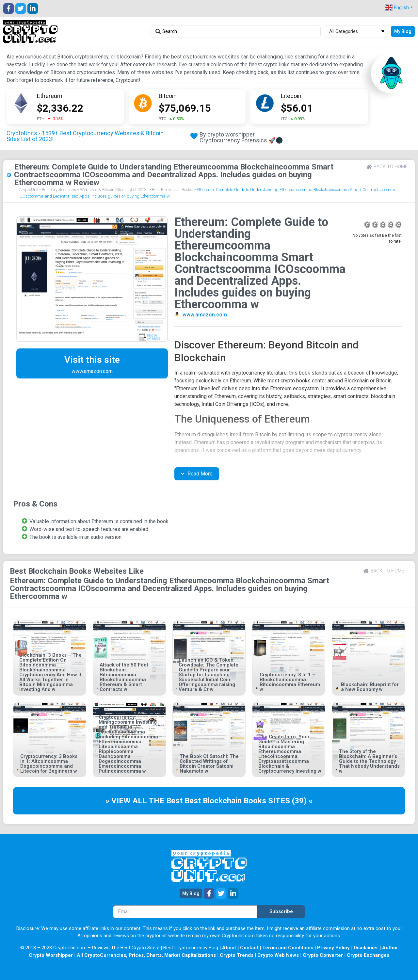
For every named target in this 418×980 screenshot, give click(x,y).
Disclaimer (366, 948)
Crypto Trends (237, 955)
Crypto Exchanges (368, 955)
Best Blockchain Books (172, 190)
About (229, 948)
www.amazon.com (205, 315)
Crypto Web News (278, 955)
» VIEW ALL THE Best (145, 801)
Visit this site (92, 360)
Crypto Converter (323, 955)
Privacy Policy (333, 948)
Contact (249, 948)
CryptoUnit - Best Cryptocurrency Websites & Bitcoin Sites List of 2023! (83, 190)
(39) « (302, 801)
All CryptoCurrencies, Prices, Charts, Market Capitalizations (146, 955)
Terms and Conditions (288, 948)
